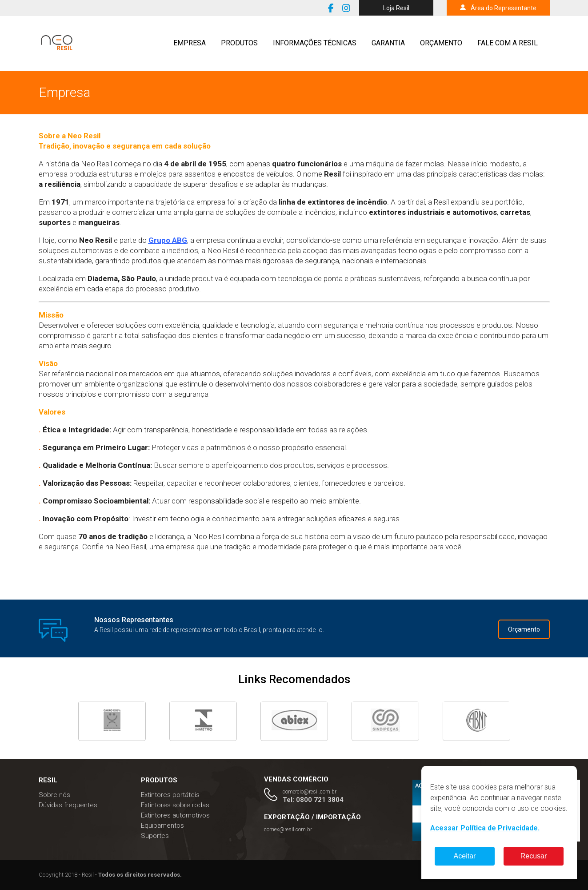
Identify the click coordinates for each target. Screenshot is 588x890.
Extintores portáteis (170, 795)
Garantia (388, 43)
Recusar (534, 856)
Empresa (190, 43)
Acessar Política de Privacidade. (485, 828)
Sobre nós (54, 795)
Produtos (239, 43)
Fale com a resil (508, 43)
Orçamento (441, 43)
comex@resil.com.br (288, 830)
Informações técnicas (315, 43)
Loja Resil (396, 8)
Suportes (155, 836)
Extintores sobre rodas (175, 805)
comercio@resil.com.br (310, 792)
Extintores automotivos (175, 815)
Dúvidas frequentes (68, 805)
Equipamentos (162, 826)
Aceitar (465, 856)
